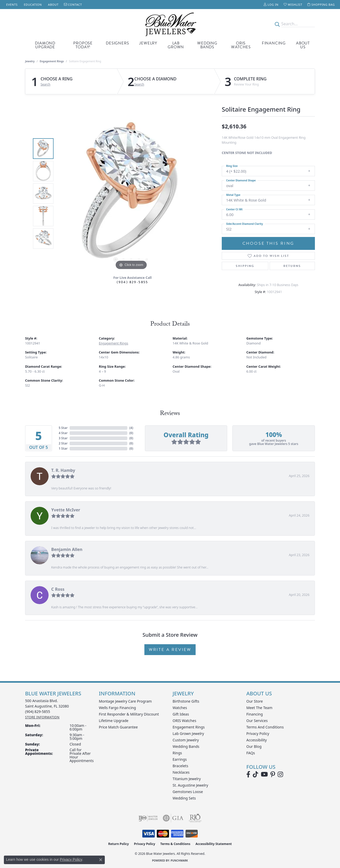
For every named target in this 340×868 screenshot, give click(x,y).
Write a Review (170, 650)
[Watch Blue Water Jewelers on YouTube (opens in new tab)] (264, 774)
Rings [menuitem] (177, 753)
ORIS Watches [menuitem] (184, 721)
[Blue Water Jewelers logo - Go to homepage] (170, 24)
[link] (11, 5)
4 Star (63, 433)
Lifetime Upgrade (114, 721)
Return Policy (119, 844)
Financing (274, 43)
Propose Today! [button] (83, 45)
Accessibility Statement (213, 844)
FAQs (251, 753)
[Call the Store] (38, 712)
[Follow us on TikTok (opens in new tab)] (256, 774)
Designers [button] (117, 43)
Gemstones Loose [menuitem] (188, 792)
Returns (292, 266)
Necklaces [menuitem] (181, 772)
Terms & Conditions (175, 844)
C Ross (58, 589)
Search (46, 85)
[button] (271, 5)
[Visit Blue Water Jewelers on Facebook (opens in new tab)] (248, 774)
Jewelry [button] (148, 43)
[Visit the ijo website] (148, 818)
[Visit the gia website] (173, 818)
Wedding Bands (207, 45)
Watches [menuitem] (180, 708)
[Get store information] (42, 717)
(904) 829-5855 (132, 282)
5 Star (63, 428)
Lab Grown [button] (176, 45)
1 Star (63, 448)
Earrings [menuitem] (180, 759)
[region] (131, 194)
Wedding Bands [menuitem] (186, 746)
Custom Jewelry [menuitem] (186, 740)
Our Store (255, 701)
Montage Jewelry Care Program (125, 701)
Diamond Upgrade (45, 45)
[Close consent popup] (101, 860)
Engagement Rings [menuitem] (189, 727)
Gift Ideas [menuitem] (181, 714)
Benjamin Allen (67, 549)
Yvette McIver (66, 510)
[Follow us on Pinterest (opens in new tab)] (273, 774)
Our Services (257, 721)
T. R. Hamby (63, 470)
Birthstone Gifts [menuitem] (186, 701)
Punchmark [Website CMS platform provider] (179, 861)
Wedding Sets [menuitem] (184, 798)
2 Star (63, 443)
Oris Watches (241, 45)
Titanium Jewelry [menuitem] (187, 779)
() (131, 428)
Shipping (245, 266)
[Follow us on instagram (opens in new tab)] (280, 774)
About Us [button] (303, 45)
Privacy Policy (258, 733)
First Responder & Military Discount (129, 714)
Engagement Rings (52, 61)
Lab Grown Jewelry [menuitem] (188, 733)
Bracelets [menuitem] (180, 766)
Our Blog (254, 746)
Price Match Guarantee (118, 727)
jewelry (30, 61)
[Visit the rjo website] (195, 818)
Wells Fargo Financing (117, 708)
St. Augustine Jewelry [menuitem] (190, 785)
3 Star (63, 438)
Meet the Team (259, 708)
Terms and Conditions (265, 727)
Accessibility (257, 740)
